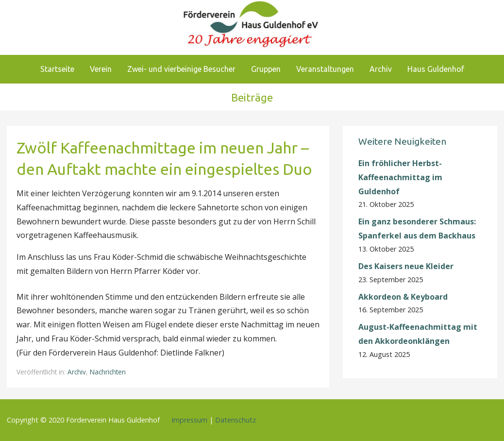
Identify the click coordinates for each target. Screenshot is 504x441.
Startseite (57, 69)
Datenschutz (235, 420)
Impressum (189, 420)
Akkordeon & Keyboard (403, 297)
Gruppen (266, 69)
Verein (101, 69)
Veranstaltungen (325, 69)
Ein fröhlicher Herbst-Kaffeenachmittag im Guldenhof (400, 177)
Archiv (381, 69)
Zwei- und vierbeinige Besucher (181, 69)
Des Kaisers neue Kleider (406, 266)
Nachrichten (108, 372)
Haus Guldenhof (436, 69)
